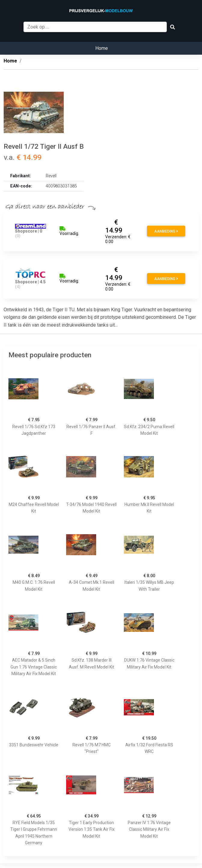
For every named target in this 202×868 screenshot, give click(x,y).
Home (102, 48)
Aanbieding (166, 231)
